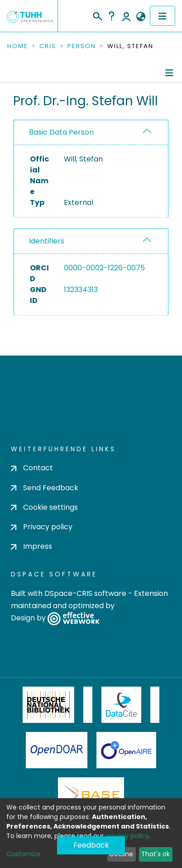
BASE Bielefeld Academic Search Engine (91, 795)
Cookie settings (44, 507)
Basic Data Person (61, 132)
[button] (141, 17)
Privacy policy (42, 527)
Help (111, 16)
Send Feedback (45, 488)
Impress (31, 546)
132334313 (81, 290)
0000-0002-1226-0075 (104, 268)
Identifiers (47, 241)
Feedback (91, 845)
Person (82, 46)
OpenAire (126, 750)
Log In (126, 16)
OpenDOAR (57, 750)
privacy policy (127, 836)
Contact (32, 468)
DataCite (122, 705)
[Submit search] (97, 15)
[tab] (91, 133)
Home (18, 46)
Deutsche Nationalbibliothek (48, 705)
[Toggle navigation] (163, 16)
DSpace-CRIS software (85, 593)
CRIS (48, 46)
